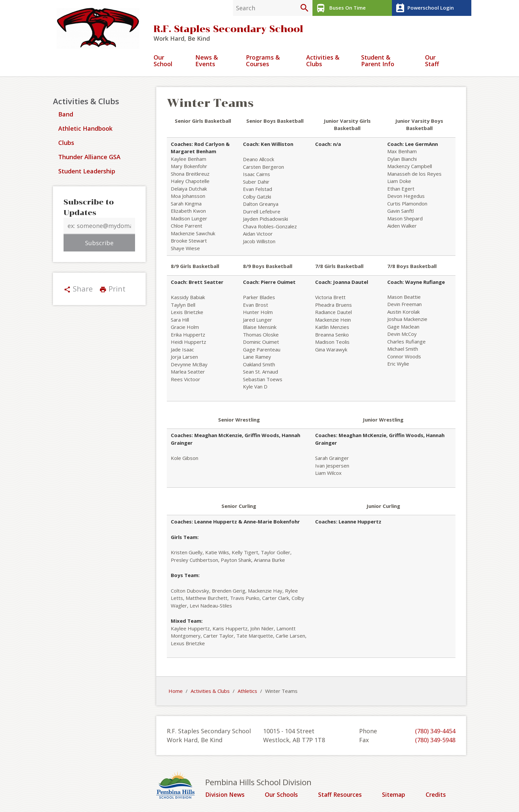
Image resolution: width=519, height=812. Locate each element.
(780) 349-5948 (435, 741)
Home (176, 692)
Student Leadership (87, 172)
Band (66, 115)
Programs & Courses (263, 62)
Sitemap (395, 795)
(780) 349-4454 (435, 732)
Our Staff (432, 62)
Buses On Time (340, 8)
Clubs (66, 144)
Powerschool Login (424, 8)
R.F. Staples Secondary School (228, 30)
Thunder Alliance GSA (89, 158)
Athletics (247, 692)
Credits (436, 795)
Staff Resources (341, 795)
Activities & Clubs (323, 62)
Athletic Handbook (85, 129)
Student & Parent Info (378, 62)
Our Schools (283, 795)
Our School (163, 62)
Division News (226, 795)
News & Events (207, 62)
